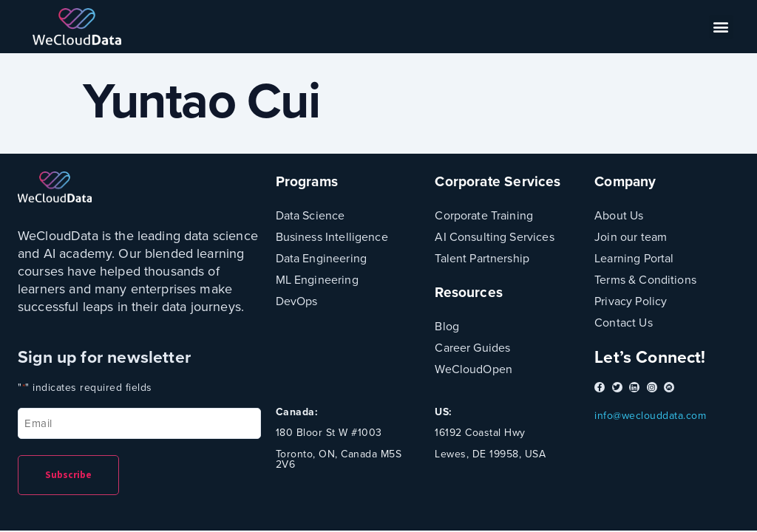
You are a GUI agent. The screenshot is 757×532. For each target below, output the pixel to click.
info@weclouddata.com (650, 416)
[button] (722, 27)
